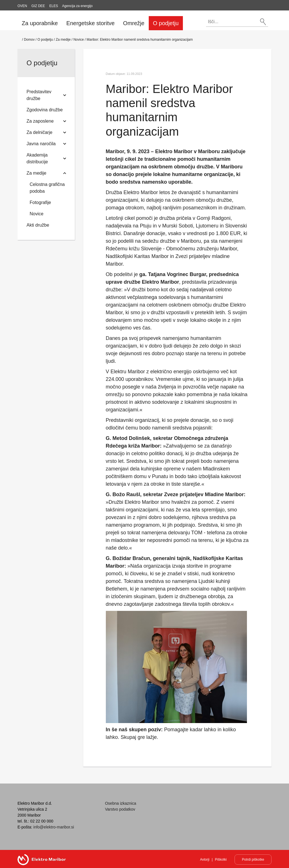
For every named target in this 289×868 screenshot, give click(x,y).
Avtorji (205, 860)
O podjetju (166, 23)
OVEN (22, 6)
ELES (54, 6)
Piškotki (221, 860)
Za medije (63, 40)
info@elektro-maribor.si (54, 827)
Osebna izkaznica (121, 803)
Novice (79, 40)
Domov (29, 40)
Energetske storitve (90, 23)
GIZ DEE (38, 6)
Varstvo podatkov (120, 809)
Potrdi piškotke (253, 860)
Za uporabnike (40, 23)
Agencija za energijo (77, 6)
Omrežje (134, 23)
